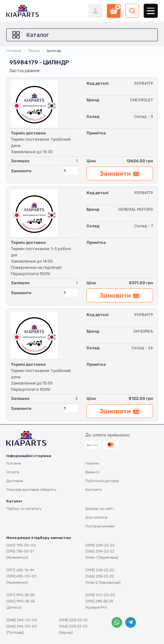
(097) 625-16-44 (20, 570)
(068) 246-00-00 (22, 620)
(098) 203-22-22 (73, 620)
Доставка (15, 481)
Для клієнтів (96, 517)
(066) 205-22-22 (100, 576)
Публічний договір (102, 481)
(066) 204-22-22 (100, 551)
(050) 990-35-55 (20, 601)
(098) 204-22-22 (100, 545)
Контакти (94, 490)
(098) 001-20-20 (100, 595)
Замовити (21, 171)
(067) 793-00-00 (21, 545)
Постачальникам (100, 526)
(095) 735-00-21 (20, 551)
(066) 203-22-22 (73, 626)
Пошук (34, 51)
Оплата (13, 472)
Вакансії (92, 472)
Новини (92, 463)
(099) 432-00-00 (21, 576)
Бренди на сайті (99, 509)
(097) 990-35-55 (20, 595)
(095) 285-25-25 (99, 601)
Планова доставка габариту (31, 490)
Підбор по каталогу (24, 509)
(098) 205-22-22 (100, 570)
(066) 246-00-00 (22, 626)
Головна (14, 51)
